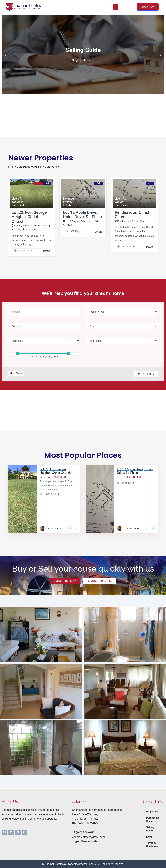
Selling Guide (150, 829)
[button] (115, 7)
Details (47, 252)
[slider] (17, 354)
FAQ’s (150, 837)
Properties (153, 812)
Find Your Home (146, 375)
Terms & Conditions (153, 845)
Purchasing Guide (153, 820)
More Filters (16, 374)
